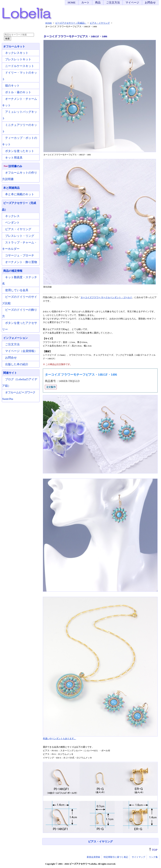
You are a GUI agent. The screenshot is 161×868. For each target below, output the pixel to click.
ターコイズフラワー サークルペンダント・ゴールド (106, 297)
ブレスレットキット (18, 59)
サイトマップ (138, 857)
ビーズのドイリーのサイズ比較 (19, 300)
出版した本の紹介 (17, 364)
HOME (72, 2)
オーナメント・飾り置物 (21, 262)
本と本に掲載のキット (20, 194)
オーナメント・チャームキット (19, 102)
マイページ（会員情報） (21, 351)
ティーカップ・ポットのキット (19, 141)
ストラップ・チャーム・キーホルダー (19, 246)
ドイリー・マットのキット (19, 76)
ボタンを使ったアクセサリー (19, 326)
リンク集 (153, 857)
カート (85, 2)
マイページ (132, 2)
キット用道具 (14, 158)
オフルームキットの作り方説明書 (19, 176)
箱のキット (12, 86)
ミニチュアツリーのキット (19, 128)
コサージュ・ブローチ (20, 255)
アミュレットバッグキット (19, 115)
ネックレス (12, 216)
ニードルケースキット (20, 66)
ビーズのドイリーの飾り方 (19, 313)
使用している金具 (17, 290)
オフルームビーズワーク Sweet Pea (19, 396)
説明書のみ (13, 166)
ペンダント (12, 223)
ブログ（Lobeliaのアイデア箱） (20, 383)
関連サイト (10, 373)
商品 (98, 2)
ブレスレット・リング (20, 236)
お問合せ (150, 2)
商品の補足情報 (13, 271)
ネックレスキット (17, 53)
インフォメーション (16, 338)
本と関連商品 (11, 188)
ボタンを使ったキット (20, 151)
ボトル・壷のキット (18, 92)
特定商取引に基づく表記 (116, 857)
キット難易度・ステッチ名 (19, 281)
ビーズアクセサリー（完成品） (19, 206)
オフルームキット (14, 46)
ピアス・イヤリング (100, 842)
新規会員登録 (93, 857)
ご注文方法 (113, 2)
